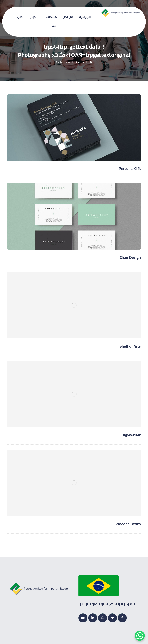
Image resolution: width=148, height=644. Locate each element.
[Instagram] (103, 618)
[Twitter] (112, 618)
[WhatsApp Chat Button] (140, 636)
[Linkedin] (93, 618)
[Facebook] (122, 618)
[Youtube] (83, 618)
